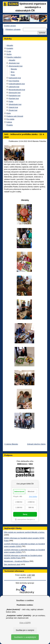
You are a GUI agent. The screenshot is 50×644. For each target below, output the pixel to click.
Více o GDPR (25, 623)
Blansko (14, 69)
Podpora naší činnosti (15, 116)
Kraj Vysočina (14, 81)
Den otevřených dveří (12, 564)
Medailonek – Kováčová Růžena (16, 561)
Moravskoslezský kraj (17, 90)
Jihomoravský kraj (15, 66)
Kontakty (10, 48)
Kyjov (13, 75)
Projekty (10, 125)
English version (10, 26)
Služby (9, 54)
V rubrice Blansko (11, 444)
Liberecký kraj (14, 87)
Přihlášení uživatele (13, 29)
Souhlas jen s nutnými (25, 630)
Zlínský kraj (13, 110)
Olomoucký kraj (15, 93)
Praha (11, 101)
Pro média (10, 119)
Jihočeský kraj (14, 63)
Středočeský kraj (15, 104)
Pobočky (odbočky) (14, 57)
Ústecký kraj (13, 107)
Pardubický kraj (14, 96)
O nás (9, 51)
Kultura (9, 122)
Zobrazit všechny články (36, 444)
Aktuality (10, 45)
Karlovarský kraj (15, 78)
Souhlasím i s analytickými (25, 637)
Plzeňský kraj (14, 98)
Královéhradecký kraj (17, 84)
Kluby (9, 113)
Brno (13, 72)
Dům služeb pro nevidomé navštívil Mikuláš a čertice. (24, 532)
